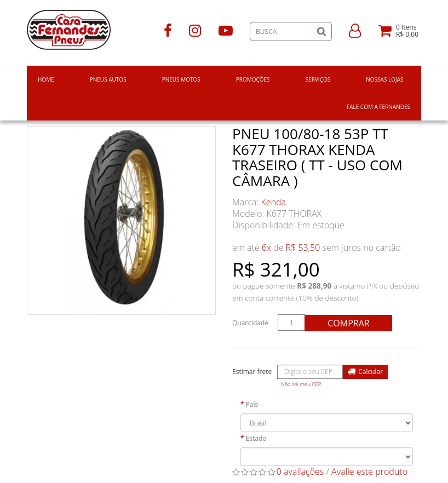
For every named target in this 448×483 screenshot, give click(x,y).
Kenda (274, 202)
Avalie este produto (369, 472)
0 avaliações (300, 472)
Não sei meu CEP (301, 384)
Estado (256, 438)
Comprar (348, 323)
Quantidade (250, 323)
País (252, 404)
